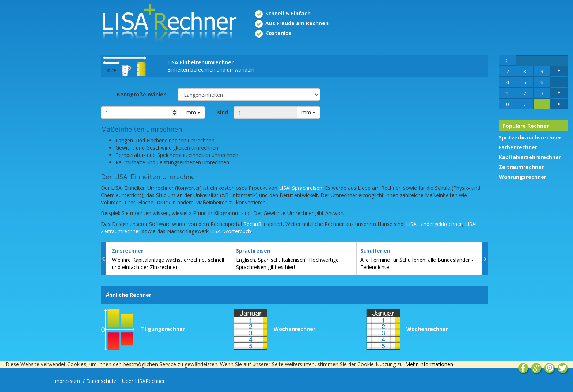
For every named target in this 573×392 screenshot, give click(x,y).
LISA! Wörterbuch (231, 231)
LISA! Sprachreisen (301, 188)
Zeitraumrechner (521, 167)
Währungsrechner (523, 177)
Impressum (67, 381)
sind (223, 112)
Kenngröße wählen (142, 94)
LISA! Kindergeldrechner (434, 224)
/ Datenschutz (100, 381)
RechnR (252, 224)
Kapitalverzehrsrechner (530, 157)
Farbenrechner (518, 147)
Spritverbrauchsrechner (530, 137)
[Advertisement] (48, 120)
